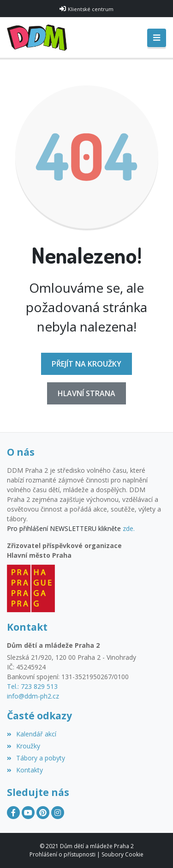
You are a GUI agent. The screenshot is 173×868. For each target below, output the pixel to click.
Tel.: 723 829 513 (32, 686)
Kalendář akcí (32, 734)
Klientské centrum (91, 9)
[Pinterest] (43, 813)
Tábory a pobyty (36, 758)
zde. (129, 528)
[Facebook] (13, 813)
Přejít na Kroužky (86, 364)
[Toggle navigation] (157, 38)
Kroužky (24, 746)
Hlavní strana (86, 393)
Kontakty (25, 770)
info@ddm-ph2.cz (33, 696)
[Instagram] (58, 813)
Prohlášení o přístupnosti (63, 854)
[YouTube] (28, 813)
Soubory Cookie (122, 854)
